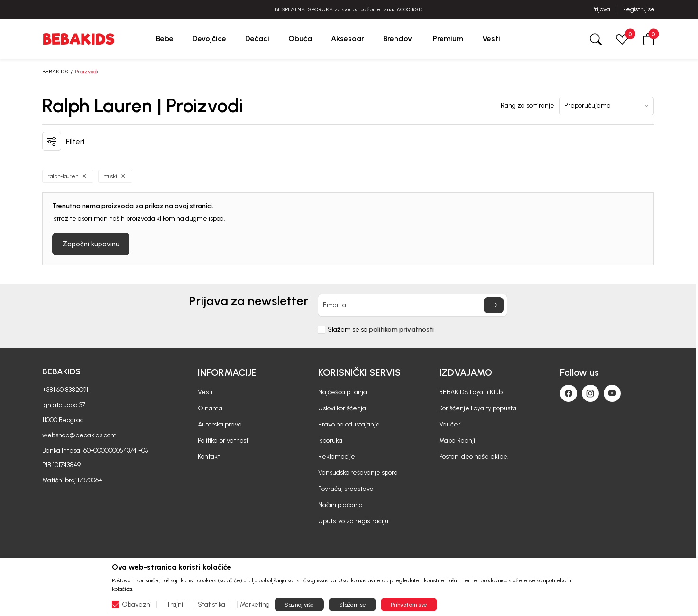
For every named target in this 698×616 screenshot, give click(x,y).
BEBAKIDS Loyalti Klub (471, 392)
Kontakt (209, 457)
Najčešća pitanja (343, 392)
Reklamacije (337, 457)
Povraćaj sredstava (346, 489)
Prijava (601, 9)
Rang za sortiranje (528, 106)
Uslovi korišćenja (342, 408)
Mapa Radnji (457, 440)
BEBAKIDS (55, 72)
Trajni (175, 605)
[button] (649, 39)
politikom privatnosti (401, 330)
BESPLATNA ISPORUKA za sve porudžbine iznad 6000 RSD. (349, 9)
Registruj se (638, 9)
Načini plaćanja (340, 505)
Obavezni (137, 605)
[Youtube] (612, 393)
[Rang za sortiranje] (606, 106)
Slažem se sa (381, 330)
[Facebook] (569, 393)
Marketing (255, 605)
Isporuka (330, 440)
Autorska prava (220, 424)
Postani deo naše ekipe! (474, 457)
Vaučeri (450, 424)
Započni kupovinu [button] (91, 244)
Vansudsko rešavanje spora (358, 473)
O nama (210, 408)
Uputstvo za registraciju (353, 521)
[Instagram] (590, 393)
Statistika (211, 605)
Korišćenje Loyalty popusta (478, 408)
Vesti (205, 392)
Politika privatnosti (224, 440)
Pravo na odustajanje (349, 424)
